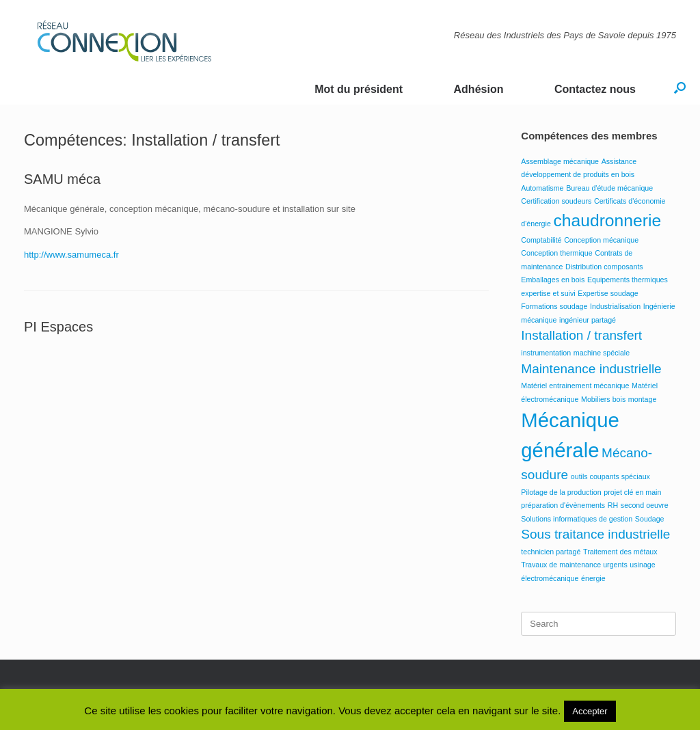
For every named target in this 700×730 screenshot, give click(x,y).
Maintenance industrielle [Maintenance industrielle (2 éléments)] (591, 369)
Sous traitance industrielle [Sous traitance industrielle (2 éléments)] (595, 534)
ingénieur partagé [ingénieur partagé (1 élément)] (588, 320)
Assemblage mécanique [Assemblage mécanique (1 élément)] (560, 161)
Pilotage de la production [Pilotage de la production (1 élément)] (561, 492)
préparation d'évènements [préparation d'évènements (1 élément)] (563, 505)
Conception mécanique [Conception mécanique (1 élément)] (601, 240)
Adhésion (479, 89)
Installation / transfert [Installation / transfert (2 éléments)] (581, 335)
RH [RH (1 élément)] (613, 505)
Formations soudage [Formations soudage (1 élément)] (554, 306)
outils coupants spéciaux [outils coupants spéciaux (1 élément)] (610, 476)
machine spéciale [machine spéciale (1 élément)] (602, 353)
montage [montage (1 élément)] (642, 399)
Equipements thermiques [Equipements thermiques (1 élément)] (628, 280)
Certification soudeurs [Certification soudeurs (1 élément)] (556, 201)
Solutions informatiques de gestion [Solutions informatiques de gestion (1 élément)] (577, 519)
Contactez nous (595, 89)
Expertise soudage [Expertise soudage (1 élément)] (608, 293)
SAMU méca (62, 179)
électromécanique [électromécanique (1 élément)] (550, 578)
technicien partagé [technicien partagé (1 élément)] (551, 552)
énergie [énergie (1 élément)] (593, 578)
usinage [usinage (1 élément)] (642, 565)
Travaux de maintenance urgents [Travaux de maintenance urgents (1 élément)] (574, 565)
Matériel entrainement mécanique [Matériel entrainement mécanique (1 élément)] (575, 386)
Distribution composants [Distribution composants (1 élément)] (604, 267)
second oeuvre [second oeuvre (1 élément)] (645, 505)
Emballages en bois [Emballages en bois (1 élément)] (553, 280)
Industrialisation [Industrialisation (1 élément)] (615, 306)
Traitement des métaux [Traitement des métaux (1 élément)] (620, 552)
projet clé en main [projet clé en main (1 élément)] (632, 492)
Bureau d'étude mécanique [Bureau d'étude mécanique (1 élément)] (609, 188)
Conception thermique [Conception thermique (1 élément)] (556, 253)
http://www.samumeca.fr (71, 255)
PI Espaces (58, 327)
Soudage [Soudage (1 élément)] (650, 519)
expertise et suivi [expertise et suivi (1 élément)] (548, 293)
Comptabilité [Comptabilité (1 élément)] (541, 240)
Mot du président (359, 89)
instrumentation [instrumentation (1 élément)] (546, 353)
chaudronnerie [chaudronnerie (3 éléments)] (607, 220)
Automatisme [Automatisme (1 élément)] (542, 188)
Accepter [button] (590, 711)
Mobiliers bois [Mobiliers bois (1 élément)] (603, 399)
